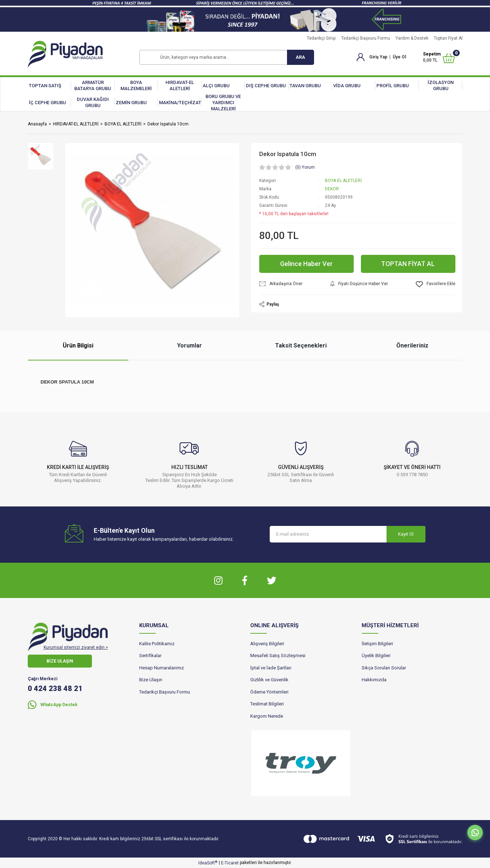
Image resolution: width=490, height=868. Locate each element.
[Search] (227, 57)
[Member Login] (361, 57)
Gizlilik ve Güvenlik (269, 680)
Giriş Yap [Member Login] (378, 57)
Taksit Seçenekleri (301, 346)
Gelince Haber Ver (306, 264)
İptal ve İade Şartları (271, 668)
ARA (300, 57)
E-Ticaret (230, 863)
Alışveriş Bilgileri (267, 644)
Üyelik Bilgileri (376, 656)
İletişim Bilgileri (377, 644)
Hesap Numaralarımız (162, 668)
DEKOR (332, 189)
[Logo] (65, 54)
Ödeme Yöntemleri (269, 692)
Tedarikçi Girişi (321, 38)
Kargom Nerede (267, 716)
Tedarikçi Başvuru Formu (366, 38)
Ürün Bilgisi (78, 346)
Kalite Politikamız (157, 644)
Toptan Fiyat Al (448, 38)
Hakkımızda (374, 680)
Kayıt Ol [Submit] (406, 534)
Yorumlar (189, 346)
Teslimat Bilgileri (267, 704)
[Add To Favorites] (435, 284)
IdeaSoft (208, 863)
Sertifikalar (150, 656)
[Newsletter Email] (348, 534)
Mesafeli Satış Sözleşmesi (278, 656)
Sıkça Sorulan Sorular (384, 668)
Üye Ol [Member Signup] (399, 57)
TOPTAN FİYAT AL (408, 264)
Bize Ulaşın (151, 680)
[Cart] (439, 57)
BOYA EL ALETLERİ (343, 181)
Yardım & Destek (412, 38)
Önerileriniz (412, 346)
